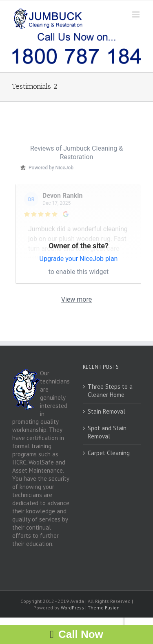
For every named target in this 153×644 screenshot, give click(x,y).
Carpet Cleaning (109, 453)
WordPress (72, 608)
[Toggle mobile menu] (136, 14)
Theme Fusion (104, 608)
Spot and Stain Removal (107, 432)
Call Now (81, 634)
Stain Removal (106, 411)
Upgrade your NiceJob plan (79, 259)
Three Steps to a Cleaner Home (110, 391)
